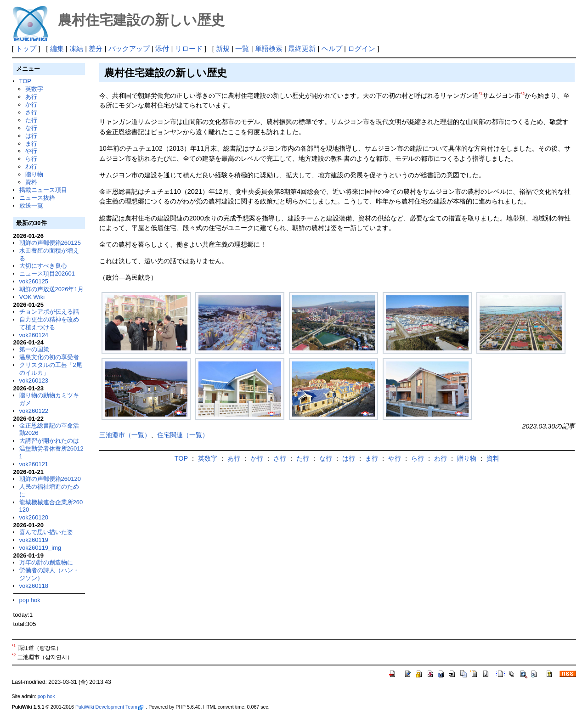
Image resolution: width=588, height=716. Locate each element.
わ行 (31, 166)
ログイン (362, 48)
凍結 (76, 48)
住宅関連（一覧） (183, 435)
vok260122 (34, 411)
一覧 (242, 48)
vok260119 (34, 540)
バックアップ (129, 48)
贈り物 (34, 174)
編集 (57, 48)
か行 (31, 104)
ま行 (31, 144)
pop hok (30, 600)
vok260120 (34, 517)
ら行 (31, 159)
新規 (223, 48)
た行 (31, 120)
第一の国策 (34, 349)
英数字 (34, 89)
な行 (31, 128)
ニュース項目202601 (47, 273)
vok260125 (34, 281)
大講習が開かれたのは (49, 441)
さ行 (31, 112)
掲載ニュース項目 (43, 190)
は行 (31, 136)
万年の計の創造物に (46, 562)
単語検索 (269, 48)
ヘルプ (332, 48)
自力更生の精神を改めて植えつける (49, 323)
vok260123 (34, 381)
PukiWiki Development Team (109, 707)
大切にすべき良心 (43, 266)
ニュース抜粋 (37, 198)
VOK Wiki (32, 297)
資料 (31, 182)
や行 (31, 151)
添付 (162, 48)
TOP (25, 81)
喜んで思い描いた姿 (46, 532)
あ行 (31, 97)
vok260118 (34, 586)
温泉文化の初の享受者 (49, 357)
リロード (189, 48)
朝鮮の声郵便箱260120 (50, 479)
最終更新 (302, 48)
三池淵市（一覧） (125, 435)
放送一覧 (31, 206)
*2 (523, 94)
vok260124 (34, 335)
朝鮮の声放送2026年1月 (51, 289)
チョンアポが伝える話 (49, 312)
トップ (26, 48)
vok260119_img (40, 548)
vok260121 (34, 464)
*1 (481, 94)
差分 (96, 48)
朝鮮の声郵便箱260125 (50, 243)
